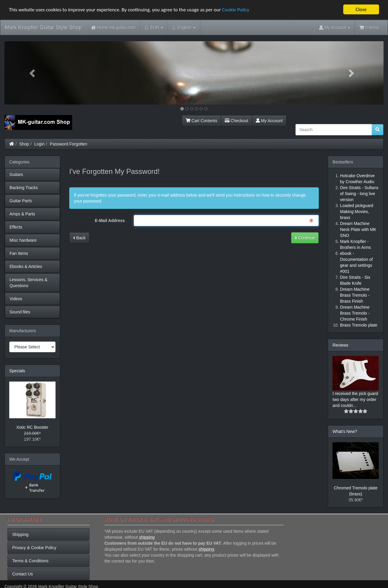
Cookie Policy (236, 9)
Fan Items (19, 253)
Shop (24, 144)
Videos (16, 298)
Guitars (16, 174)
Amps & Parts (22, 214)
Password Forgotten (68, 144)
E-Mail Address (110, 220)
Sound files (20, 312)
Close (361, 9)
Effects (16, 227)
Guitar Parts (21, 200)
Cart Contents (201, 120)
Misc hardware (23, 240)
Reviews (340, 345)
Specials (17, 370)
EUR (154, 28)
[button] (33, 73)
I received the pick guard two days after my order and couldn (355, 399)
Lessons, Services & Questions (29, 282)
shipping (147, 537)
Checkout (237, 120)
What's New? (345, 431)
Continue (305, 238)
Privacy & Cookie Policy (34, 547)
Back (79, 238)
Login (39, 144)
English (184, 28)
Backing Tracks (24, 187)
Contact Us (23, 574)
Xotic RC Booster (32, 427)
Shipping (20, 534)
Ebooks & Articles (26, 266)
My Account (269, 120)
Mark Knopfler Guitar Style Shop (43, 27)
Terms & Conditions (30, 561)
